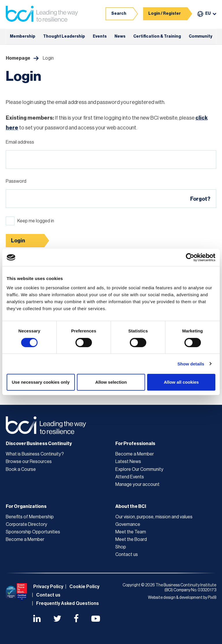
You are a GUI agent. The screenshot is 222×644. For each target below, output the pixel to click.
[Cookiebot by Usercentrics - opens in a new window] (190, 257)
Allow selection (111, 382)
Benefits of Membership (30, 517)
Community (200, 36)
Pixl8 (212, 598)
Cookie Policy (84, 587)
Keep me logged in (36, 221)
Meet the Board (131, 539)
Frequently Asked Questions (67, 603)
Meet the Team (131, 532)
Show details (191, 364)
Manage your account (137, 484)
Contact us (127, 555)
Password (16, 181)
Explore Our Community (139, 469)
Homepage (18, 58)
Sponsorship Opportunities (33, 532)
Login (18, 241)
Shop (121, 547)
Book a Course (21, 469)
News (120, 36)
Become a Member (135, 454)
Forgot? (200, 199)
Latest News (128, 462)
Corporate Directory (26, 524)
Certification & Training (157, 36)
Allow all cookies (181, 382)
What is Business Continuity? (35, 454)
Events (100, 36)
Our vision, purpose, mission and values (154, 517)
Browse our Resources (29, 462)
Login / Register (164, 14)
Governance (128, 524)
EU (208, 14)
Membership (23, 36)
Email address (20, 142)
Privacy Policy (48, 587)
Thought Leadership (64, 36)
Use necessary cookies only (41, 382)
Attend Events (130, 477)
